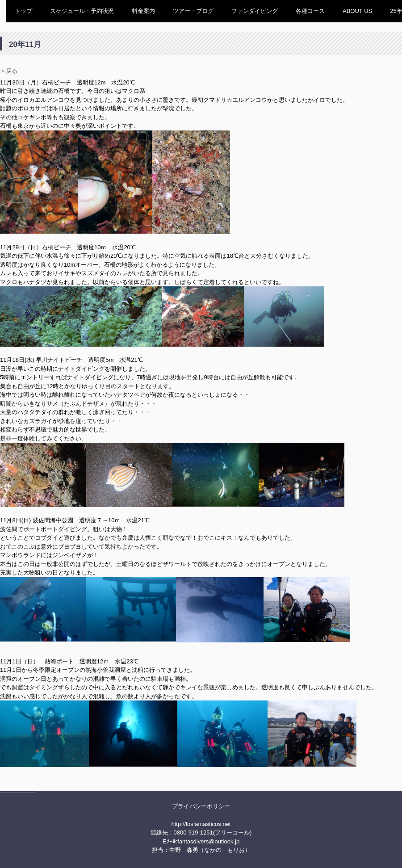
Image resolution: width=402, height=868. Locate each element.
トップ (23, 11)
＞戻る (9, 71)
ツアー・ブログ (193, 11)
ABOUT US (357, 11)
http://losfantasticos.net (201, 824)
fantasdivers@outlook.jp (208, 841)
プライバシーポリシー (201, 806)
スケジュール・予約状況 (82, 11)
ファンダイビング (255, 11)
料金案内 (143, 11)
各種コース (310, 11)
